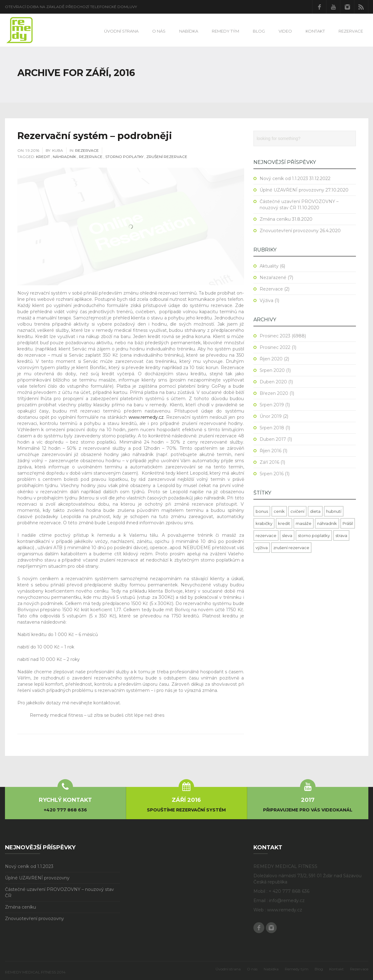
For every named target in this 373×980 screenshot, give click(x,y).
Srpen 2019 (272, 405)
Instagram (347, 7)
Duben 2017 (273, 439)
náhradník (64, 157)
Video (285, 31)
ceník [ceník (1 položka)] (279, 511)
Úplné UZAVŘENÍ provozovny (292, 190)
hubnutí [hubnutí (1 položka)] (334, 511)
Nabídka (189, 31)
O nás (159, 31)
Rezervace (351, 31)
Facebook (319, 7)
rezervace (91, 157)
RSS (361, 7)
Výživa (266, 300)
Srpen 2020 (272, 370)
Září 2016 (269, 462)
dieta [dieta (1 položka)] (315, 511)
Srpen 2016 (272, 474)
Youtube (333, 7)
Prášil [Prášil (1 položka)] (348, 523)
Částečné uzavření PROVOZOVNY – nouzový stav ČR (59, 892)
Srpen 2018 (272, 428)
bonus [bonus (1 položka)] (262, 511)
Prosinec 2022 (275, 347)
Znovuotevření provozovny (289, 231)
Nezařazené (273, 278)
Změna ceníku (275, 219)
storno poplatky (124, 157)
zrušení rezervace (167, 157)
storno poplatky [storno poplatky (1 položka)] (314, 535)
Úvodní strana (121, 31)
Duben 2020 (273, 382)
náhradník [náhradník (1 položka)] (327, 523)
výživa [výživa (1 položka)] (262, 548)
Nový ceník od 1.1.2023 (284, 178)
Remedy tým (225, 31)
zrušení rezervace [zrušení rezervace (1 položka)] (291, 548)
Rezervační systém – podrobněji (95, 136)
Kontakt (315, 31)
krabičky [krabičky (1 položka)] (264, 523)
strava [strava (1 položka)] (341, 535)
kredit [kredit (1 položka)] (284, 523)
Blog (259, 31)
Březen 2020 (274, 393)
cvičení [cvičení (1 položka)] (297, 511)
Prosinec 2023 (275, 336)
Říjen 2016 (271, 451)
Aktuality (269, 266)
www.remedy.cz (146, 417)
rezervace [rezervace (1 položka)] (266, 535)
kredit (43, 157)
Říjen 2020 (271, 359)
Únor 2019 (271, 416)
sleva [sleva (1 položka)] (287, 535)
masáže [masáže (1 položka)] (304, 523)
